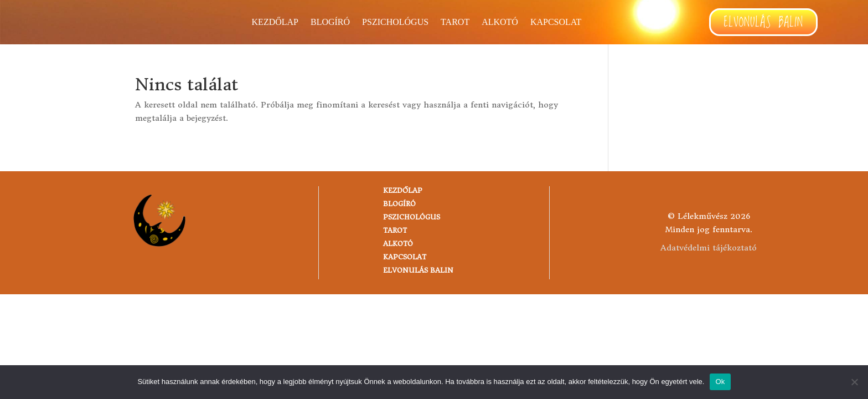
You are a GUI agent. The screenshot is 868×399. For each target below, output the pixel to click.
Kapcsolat (556, 22)
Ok (720, 382)
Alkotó (500, 22)
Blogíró (330, 22)
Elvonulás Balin (763, 23)
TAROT (455, 22)
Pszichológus (395, 22)
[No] (854, 382)
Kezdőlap (275, 22)
